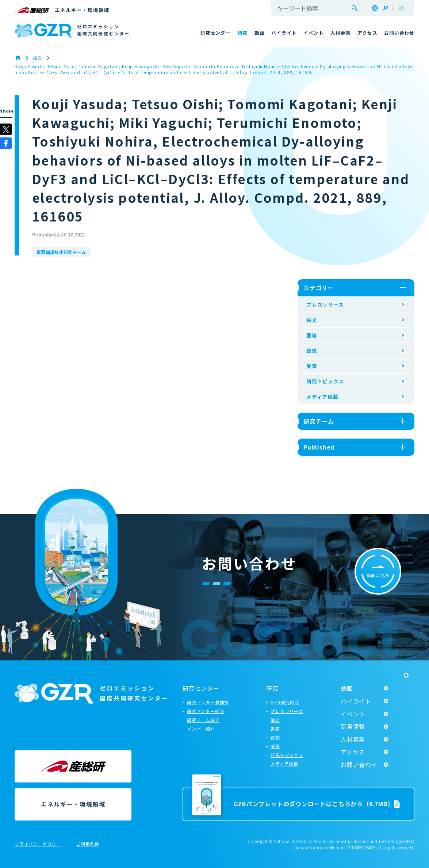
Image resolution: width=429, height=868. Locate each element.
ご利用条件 (88, 844)
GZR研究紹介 (285, 702)
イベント (353, 714)
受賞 (312, 366)
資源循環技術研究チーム (61, 252)
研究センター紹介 (206, 711)
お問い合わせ (359, 765)
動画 (347, 688)
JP (385, 8)
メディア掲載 (322, 397)
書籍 (312, 335)
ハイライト (356, 701)
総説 (312, 350)
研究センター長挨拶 (208, 702)
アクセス (353, 752)
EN (401, 8)
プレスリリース (325, 304)
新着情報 (353, 726)
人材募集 (353, 739)
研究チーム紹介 (203, 720)
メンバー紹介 (201, 729)
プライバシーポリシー (38, 844)
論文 (312, 320)
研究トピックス (325, 381)
